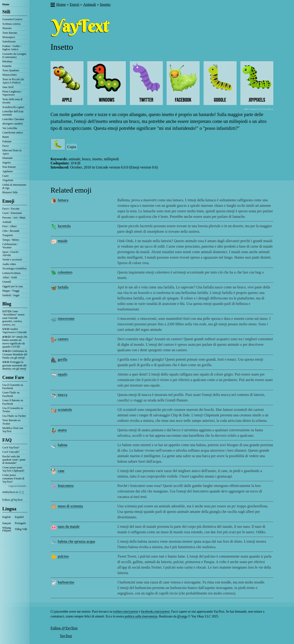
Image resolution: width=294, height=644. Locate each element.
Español (19, 517)
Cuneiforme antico (13, 133)
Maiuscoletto (10, 75)
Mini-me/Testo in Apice (12, 152)
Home (6, 4)
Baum (6, 137)
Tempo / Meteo (11, 240)
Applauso (8, 171)
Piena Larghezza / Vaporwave (12, 93)
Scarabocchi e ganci (13, 107)
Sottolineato (9, 41)
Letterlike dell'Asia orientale (13, 113)
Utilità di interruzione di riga (14, 186)
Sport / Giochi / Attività (11, 254)
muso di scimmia (70, 506)
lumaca (63, 200)
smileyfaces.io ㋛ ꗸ (13, 492)
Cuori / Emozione (12, 213)
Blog (7, 304)
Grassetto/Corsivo (12, 19)
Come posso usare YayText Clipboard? (13, 469)
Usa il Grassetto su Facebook (13, 387)
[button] (52, 5)
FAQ (7, 440)
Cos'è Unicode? (11, 452)
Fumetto (7, 66)
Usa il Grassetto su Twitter (13, 410)
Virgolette (8, 180)
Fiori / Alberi (10, 226)
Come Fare (13, 377)
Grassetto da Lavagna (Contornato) (14, 55)
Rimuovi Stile (10, 192)
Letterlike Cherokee (13, 119)
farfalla (63, 287)
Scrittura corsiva (11, 24)
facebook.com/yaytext (155, 612)
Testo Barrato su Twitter (11, 422)
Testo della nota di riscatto (12, 101)
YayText (66, 636)
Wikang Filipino (7, 529)
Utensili (7, 282)
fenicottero (66, 486)
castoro (63, 339)
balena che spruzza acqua (76, 541)
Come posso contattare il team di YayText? (13, 478)
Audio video (9, 264)
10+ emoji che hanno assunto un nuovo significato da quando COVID (15, 342)
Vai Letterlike (10, 128)
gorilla (62, 359)
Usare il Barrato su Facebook (13, 402)
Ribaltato (7, 61)
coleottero (65, 272)
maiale (63, 241)
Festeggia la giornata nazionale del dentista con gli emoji (14, 365)
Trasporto (8, 235)
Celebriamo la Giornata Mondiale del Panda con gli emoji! (15, 354)
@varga (182, 616)
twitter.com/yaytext (126, 612)
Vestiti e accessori (12, 260)
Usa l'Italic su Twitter (14, 416)
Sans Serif (8, 87)
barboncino (66, 582)
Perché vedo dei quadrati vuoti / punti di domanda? (14, 460)
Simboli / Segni (11, 295)
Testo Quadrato (11, 70)
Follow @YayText (12, 500)
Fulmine (7, 141)
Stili (6, 12)
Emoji (8, 201)
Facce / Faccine (11, 209)
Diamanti (7, 158)
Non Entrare (9, 167)
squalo (62, 374)
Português (20, 523)
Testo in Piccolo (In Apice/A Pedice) (13, 81)
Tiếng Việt (21, 529)
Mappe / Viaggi (11, 291)
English (7, 517)
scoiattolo (65, 410)
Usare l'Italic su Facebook (11, 394)
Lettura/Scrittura (11, 273)
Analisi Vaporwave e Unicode (14, 331)
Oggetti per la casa (13, 286)
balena (62, 445)
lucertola (64, 226)
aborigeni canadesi (13, 124)
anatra (62, 430)
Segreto (7, 163)
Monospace (9, 37)
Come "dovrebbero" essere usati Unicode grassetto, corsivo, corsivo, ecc (13, 318)
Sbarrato (7, 28)
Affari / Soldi (10, 277)
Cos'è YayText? (11, 448)
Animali (7, 222)
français (7, 523)
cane (61, 471)
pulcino (63, 556)
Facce (6, 146)
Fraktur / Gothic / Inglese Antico (12, 48)
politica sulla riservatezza (141, 616)
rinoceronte (66, 319)
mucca (62, 395)
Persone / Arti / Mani (14, 218)
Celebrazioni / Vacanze (10, 246)
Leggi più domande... (18, 486)
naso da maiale (69, 527)
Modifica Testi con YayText (13, 430)
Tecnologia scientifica (14, 268)
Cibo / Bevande (11, 231)
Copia (72, 147)
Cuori (5, 176)
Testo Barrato (10, 33)
